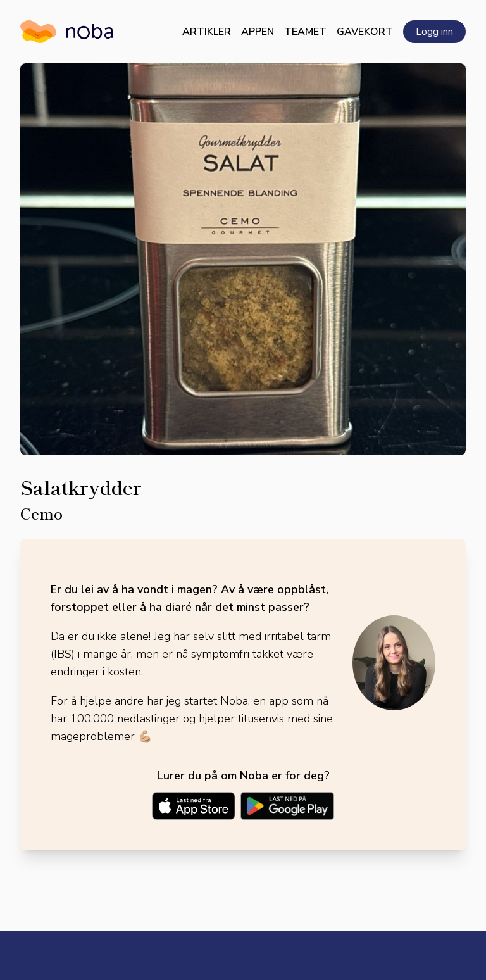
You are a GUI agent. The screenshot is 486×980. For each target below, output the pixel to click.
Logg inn (434, 32)
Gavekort (365, 32)
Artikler (207, 32)
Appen (258, 32)
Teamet (305, 32)
